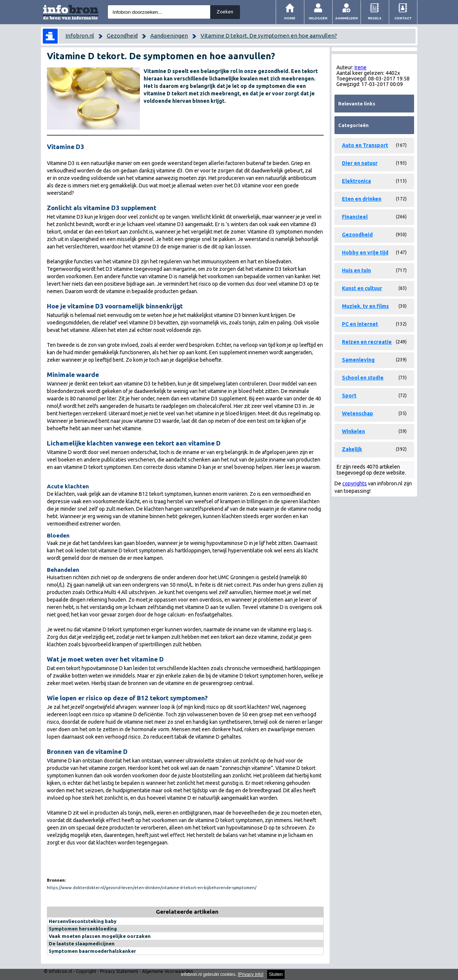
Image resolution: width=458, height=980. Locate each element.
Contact (403, 18)
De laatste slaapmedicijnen (82, 943)
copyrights (355, 483)
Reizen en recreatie (367, 342)
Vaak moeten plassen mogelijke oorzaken (100, 936)
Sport (349, 396)
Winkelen (353, 431)
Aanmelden (347, 18)
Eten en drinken (362, 199)
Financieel (355, 217)
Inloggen (318, 18)
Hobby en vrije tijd (365, 253)
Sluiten (276, 974)
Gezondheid (122, 36)
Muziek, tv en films (365, 306)
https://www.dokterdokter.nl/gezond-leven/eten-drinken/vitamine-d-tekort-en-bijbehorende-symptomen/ (152, 888)
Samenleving (358, 360)
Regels (375, 18)
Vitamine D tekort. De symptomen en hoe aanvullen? (269, 36)
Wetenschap (358, 413)
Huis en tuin (356, 270)
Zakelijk (352, 449)
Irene (361, 67)
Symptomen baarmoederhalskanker (92, 951)
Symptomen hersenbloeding (83, 929)
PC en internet (360, 324)
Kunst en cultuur (362, 288)
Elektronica (356, 181)
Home (290, 18)
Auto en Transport (365, 145)
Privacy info (251, 974)
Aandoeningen (169, 36)
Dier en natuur (360, 163)
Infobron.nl (80, 36)
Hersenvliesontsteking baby (83, 921)
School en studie (363, 378)
